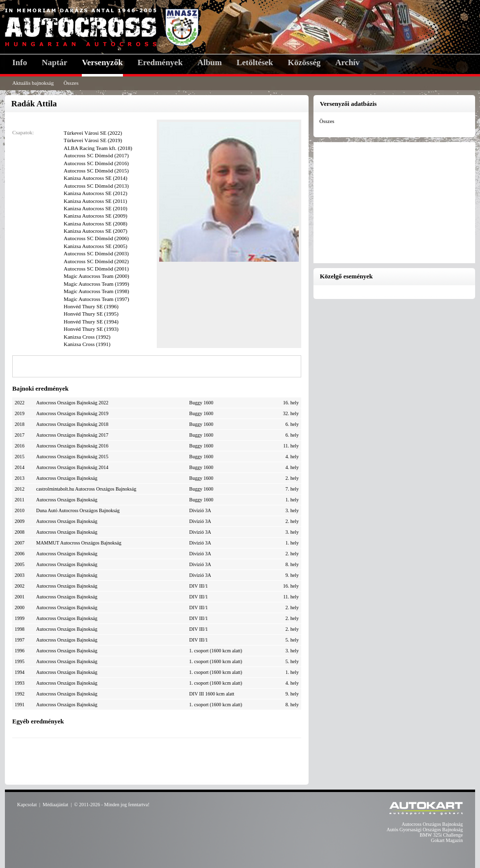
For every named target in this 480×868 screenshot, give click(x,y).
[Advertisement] (157, 760)
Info (20, 62)
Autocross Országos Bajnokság (432, 824)
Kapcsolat (27, 805)
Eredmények (160, 62)
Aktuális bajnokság (33, 83)
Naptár (54, 62)
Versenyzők (102, 62)
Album (210, 62)
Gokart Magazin (447, 840)
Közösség (304, 62)
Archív (348, 62)
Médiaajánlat (55, 805)
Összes (71, 83)
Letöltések (255, 62)
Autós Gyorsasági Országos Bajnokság (425, 830)
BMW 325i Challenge (441, 835)
